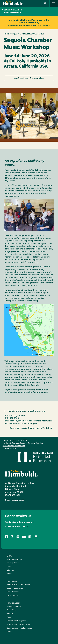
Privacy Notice (13, 563)
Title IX (11, 570)
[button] (45, 3)
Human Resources (14, 592)
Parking (10, 613)
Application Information (29, 78)
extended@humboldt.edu (14, 446)
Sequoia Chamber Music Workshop (12, 11)
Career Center (13, 595)
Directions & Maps (15, 500)
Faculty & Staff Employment (19, 584)
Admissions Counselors (18, 522)
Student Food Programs (16, 621)
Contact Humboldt (15, 527)
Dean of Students (14, 606)
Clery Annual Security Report (19, 628)
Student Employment (15, 588)
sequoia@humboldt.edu (21, 421)
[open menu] (54, 3)
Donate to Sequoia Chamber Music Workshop (31, 428)
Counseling (11, 610)
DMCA (9, 566)
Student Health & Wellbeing (19, 624)
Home (6, 34)
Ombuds (10, 632)
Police (10, 617)
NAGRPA (10, 574)
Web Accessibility (15, 559)
